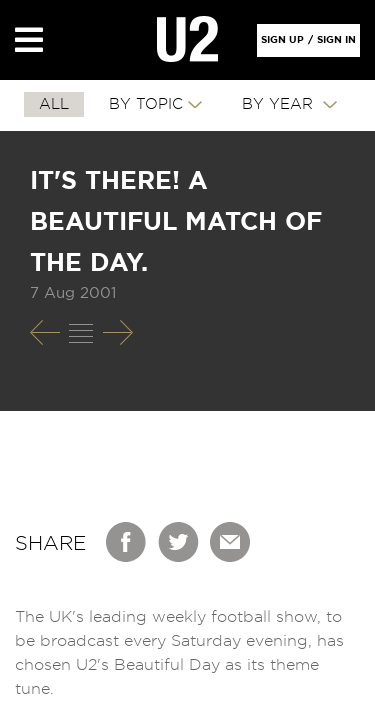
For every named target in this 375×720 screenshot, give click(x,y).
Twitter (179, 542)
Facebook (127, 542)
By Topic (146, 104)
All (54, 104)
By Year (280, 104)
